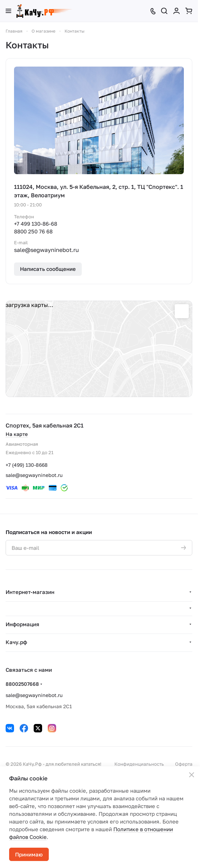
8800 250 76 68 (33, 231)
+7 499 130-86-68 (36, 224)
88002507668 (22, 684)
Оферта (184, 764)
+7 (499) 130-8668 (27, 465)
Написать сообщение (48, 269)
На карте (17, 434)
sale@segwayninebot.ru (34, 475)
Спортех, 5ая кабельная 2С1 (45, 425)
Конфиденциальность (139, 764)
